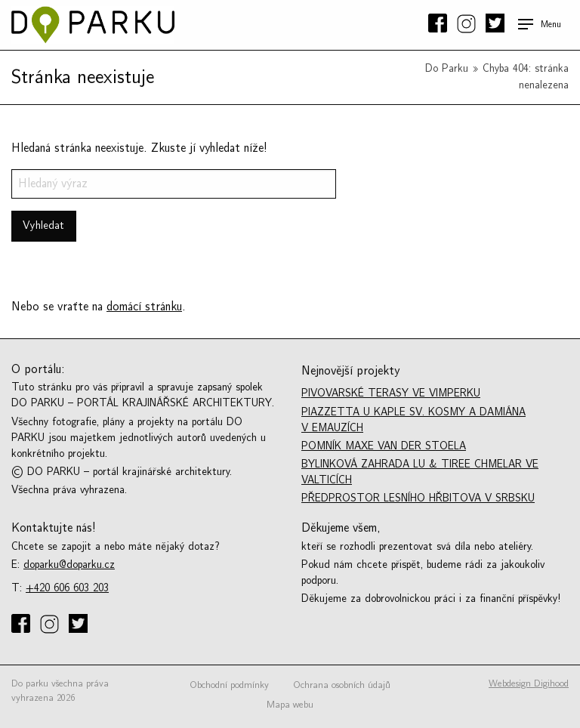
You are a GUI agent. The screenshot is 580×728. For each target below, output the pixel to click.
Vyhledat (43, 225)
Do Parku (447, 68)
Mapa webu (290, 705)
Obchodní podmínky (229, 685)
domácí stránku (144, 307)
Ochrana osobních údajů (342, 685)
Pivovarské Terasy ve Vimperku (391, 393)
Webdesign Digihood (529, 683)
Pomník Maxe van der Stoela (384, 446)
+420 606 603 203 (67, 588)
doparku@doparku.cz (69, 565)
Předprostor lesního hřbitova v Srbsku (418, 498)
